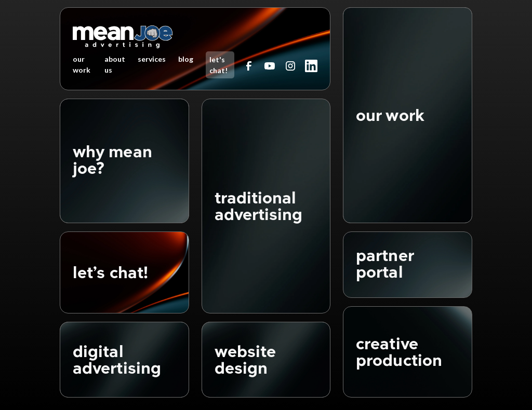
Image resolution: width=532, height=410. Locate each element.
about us (115, 64)
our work (82, 64)
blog (186, 59)
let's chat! (218, 65)
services (152, 59)
